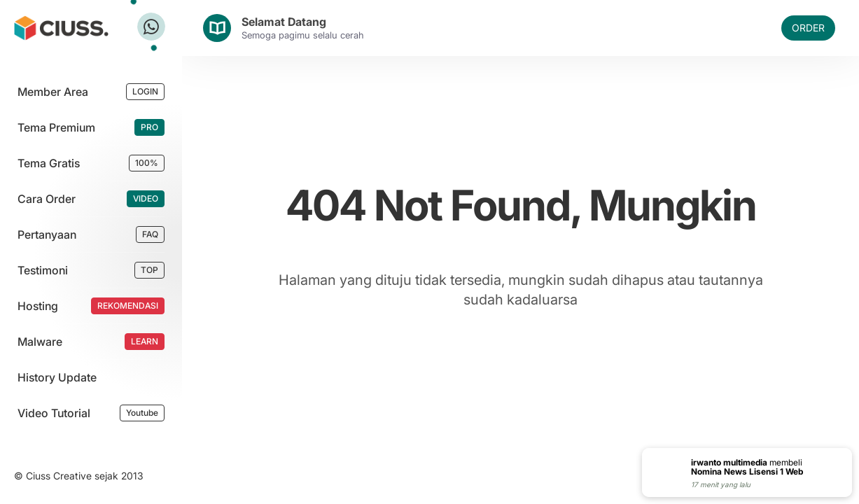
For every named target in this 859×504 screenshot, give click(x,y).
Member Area (53, 92)
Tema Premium (56, 127)
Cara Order (47, 199)
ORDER (808, 28)
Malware (40, 342)
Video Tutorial (54, 413)
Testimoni (43, 270)
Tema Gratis (49, 163)
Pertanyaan (47, 234)
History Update (57, 377)
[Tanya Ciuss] (151, 27)
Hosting (38, 306)
